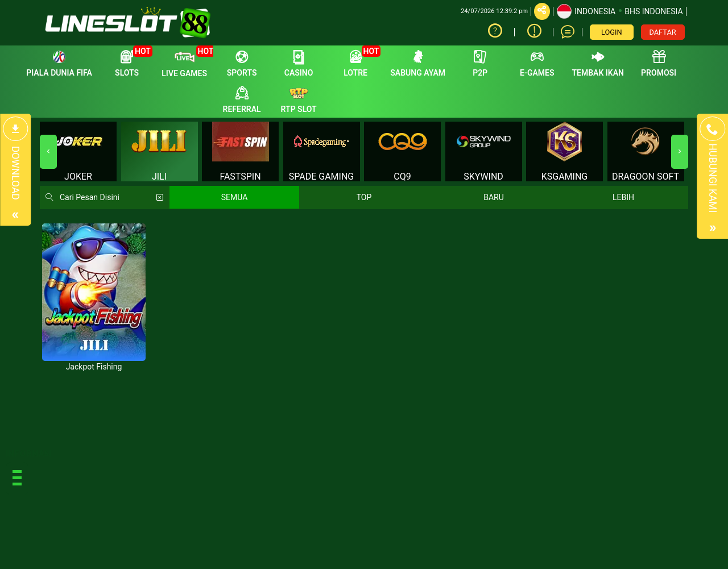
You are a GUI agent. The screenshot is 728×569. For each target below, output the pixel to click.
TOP (364, 197)
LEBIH (623, 197)
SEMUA (235, 197)
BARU (494, 197)
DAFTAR (663, 32)
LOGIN (612, 32)
